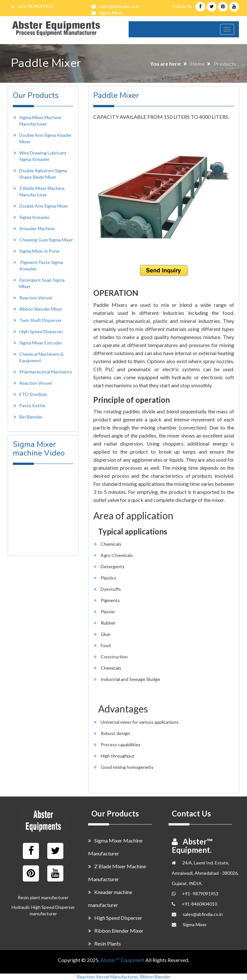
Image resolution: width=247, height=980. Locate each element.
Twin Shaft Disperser (41, 320)
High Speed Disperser (41, 331)
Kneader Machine (37, 228)
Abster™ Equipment (122, 960)
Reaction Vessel (36, 298)
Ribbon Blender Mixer (41, 309)
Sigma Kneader (34, 217)
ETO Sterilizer (33, 394)
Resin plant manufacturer (43, 897)
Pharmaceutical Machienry (46, 372)
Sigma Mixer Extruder (41, 343)
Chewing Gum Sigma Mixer (46, 240)
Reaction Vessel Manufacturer (107, 977)
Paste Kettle (32, 405)
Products (225, 64)
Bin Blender (31, 417)
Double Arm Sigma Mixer (44, 206)
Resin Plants (105, 943)
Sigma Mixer (111, 13)
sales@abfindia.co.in (119, 6)
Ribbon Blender (155, 977)
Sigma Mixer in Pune (39, 251)
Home (198, 64)
